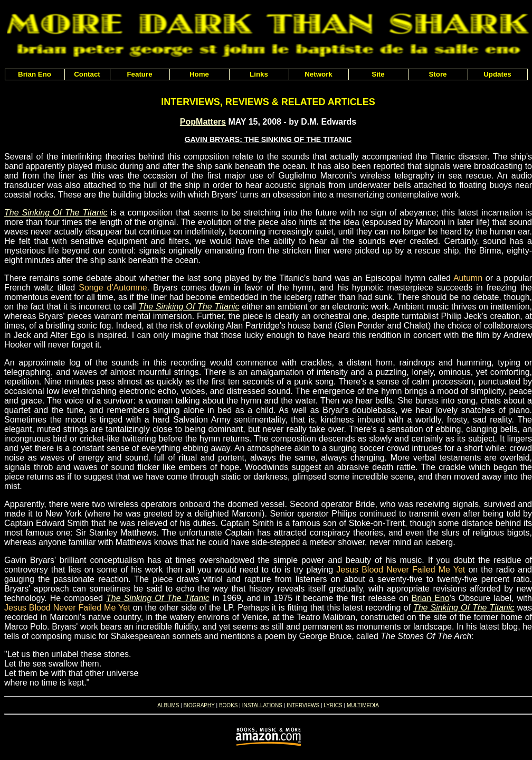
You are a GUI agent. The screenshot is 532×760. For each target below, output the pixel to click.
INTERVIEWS (303, 705)
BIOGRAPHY (199, 705)
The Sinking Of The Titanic (56, 213)
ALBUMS (168, 705)
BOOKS (229, 705)
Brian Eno (431, 598)
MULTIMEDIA (363, 705)
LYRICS (333, 705)
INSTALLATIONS (262, 705)
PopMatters (203, 122)
